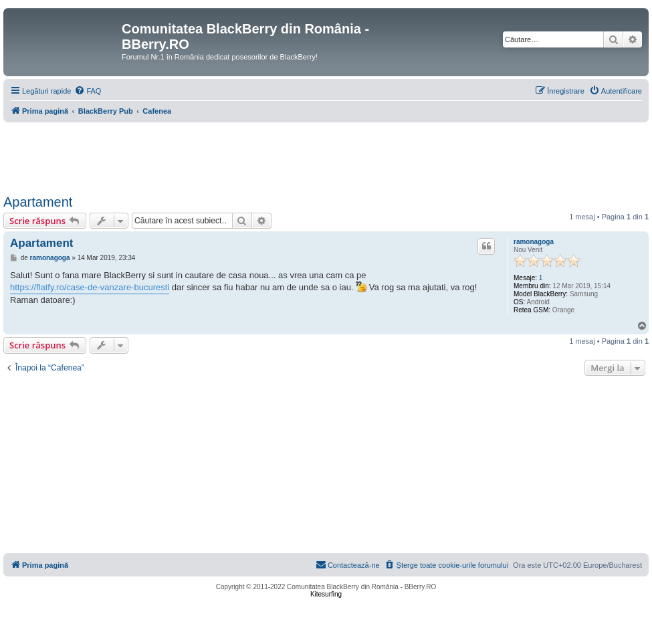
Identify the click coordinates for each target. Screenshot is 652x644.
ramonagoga (534, 242)
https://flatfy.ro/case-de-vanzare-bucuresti (90, 287)
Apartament (38, 202)
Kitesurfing (326, 594)
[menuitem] (88, 91)
